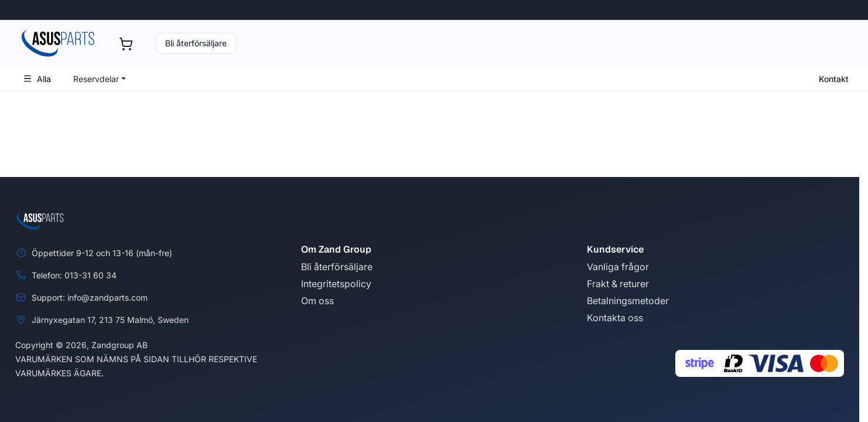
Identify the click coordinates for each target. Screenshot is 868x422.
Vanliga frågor (618, 267)
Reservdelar (96, 79)
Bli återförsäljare (196, 43)
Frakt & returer (618, 284)
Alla (37, 79)
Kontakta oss (615, 318)
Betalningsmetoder (628, 301)
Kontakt (834, 79)
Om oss (317, 301)
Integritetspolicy (336, 284)
